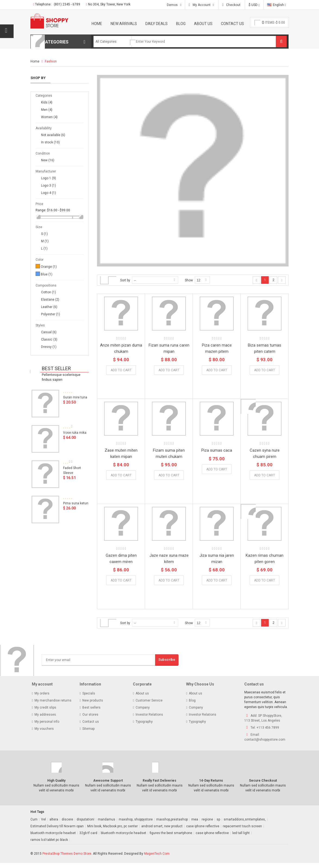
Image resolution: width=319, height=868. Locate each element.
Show (189, 280)
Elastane (50, 300)
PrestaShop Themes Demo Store (67, 859)
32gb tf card (88, 838)
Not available (53, 135)
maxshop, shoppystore (136, 825)
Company (143, 713)
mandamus (107, 825)
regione (207, 825)
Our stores (90, 720)
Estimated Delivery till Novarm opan (57, 831)
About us (142, 699)
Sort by (125, 280)
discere (67, 825)
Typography (144, 727)
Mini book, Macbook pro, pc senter (112, 831)
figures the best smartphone (171, 838)
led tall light (241, 838)
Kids (47, 102)
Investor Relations (149, 720)
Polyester (51, 314)
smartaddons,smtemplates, (245, 825)
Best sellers (91, 713)
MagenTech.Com (157, 859)
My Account (202, 5)
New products (93, 706)
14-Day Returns (211, 786)
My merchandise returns (53, 706)
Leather (49, 307)
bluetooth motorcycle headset (53, 838)
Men (47, 110)
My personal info (47, 727)
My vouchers (44, 734)
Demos (172, 5)
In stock (50, 142)
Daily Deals (157, 24)
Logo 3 (49, 185)
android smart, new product (162, 831)
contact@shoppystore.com (265, 745)
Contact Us (232, 24)
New (48, 160)
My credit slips (45, 713)
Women (49, 117)
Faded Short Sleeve (72, 473)
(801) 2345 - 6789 (67, 4)
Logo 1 (49, 178)
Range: (41, 210)
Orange (49, 267)
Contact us (91, 727)
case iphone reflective (203, 831)
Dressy (49, 347)
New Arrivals (124, 24)
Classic (49, 339)
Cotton (49, 292)
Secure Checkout (263, 786)
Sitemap (88, 734)
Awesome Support (108, 786)
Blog (181, 24)
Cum (34, 825)
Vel (43, 825)
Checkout (233, 5)
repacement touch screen (242, 831)
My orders (42, 699)
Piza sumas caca (217, 450)
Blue (47, 274)
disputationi (85, 825)
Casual (49, 332)
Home (97, 24)
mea (195, 825)
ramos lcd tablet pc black (49, 845)
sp (218, 825)
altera (54, 825)
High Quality (56, 786)
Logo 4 (49, 193)
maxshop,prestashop (172, 825)
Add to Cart (169, 370)
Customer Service (149, 706)
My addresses (45, 720)
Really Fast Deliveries (159, 786)
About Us (203, 24)
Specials (89, 699)
